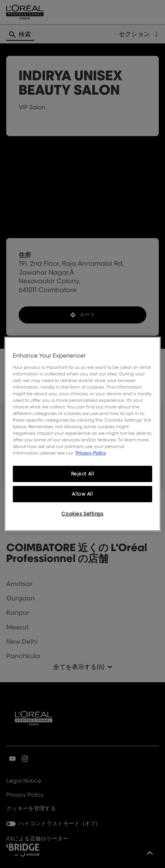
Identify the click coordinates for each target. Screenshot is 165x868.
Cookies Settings (82, 514)
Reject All (83, 474)
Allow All (82, 494)
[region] (83, 434)
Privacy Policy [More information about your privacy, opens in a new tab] (91, 453)
